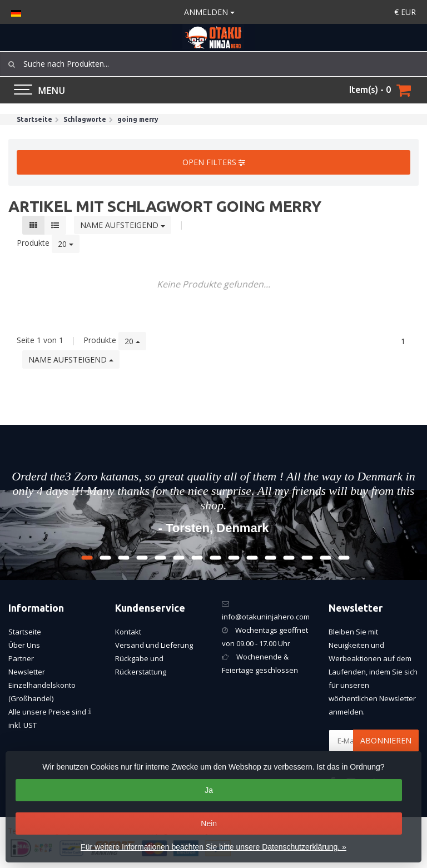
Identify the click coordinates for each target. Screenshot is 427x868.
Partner (21, 658)
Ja (209, 790)
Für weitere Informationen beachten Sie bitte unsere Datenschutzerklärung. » (213, 847)
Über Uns (24, 645)
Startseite (25, 632)
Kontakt (128, 632)
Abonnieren (386, 740)
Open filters (214, 162)
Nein (209, 824)
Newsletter (27, 672)
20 (66, 244)
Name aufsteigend (123, 225)
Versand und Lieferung (154, 645)
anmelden (209, 12)
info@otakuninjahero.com (266, 617)
